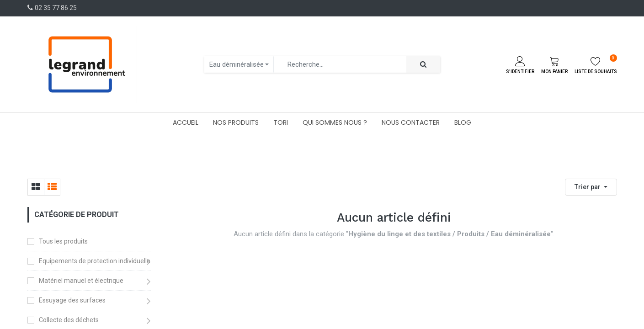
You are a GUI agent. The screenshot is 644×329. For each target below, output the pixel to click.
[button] (591, 187)
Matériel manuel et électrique (81, 281)
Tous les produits (63, 241)
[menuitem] (186, 122)
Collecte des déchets (69, 320)
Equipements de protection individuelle (95, 261)
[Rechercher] (423, 65)
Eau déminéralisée (237, 64)
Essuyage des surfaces (72, 300)
